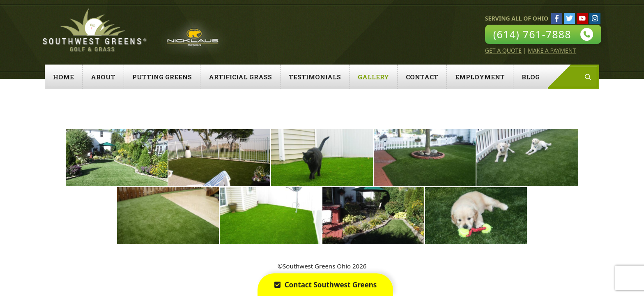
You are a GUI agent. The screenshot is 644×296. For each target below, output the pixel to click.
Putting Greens (162, 77)
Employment (480, 77)
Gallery (373, 77)
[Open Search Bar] (588, 77)
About (103, 77)
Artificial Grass (240, 77)
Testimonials (315, 77)
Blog (531, 77)
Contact (422, 77)
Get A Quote (503, 50)
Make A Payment (552, 50)
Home (63, 77)
